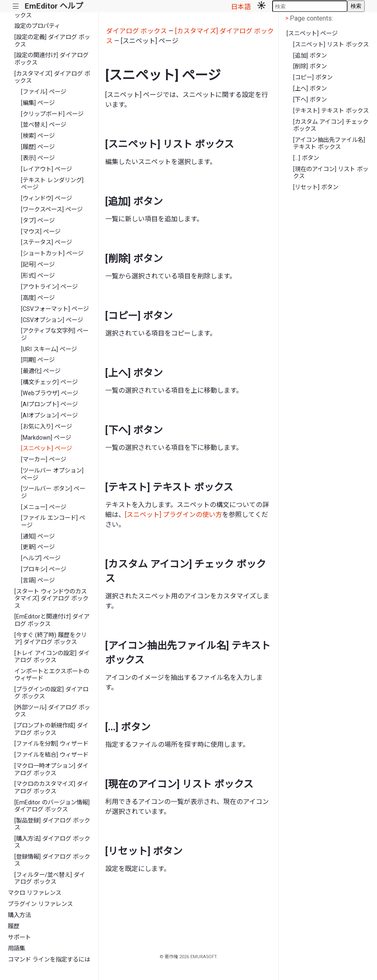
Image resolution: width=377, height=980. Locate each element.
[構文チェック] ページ (49, 382)
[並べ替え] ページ (44, 125)
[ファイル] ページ (44, 92)
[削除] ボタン (310, 66)
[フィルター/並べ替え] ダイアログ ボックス (50, 878)
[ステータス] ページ (46, 242)
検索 (356, 6)
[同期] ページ (38, 360)
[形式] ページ (38, 276)
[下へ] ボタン (310, 100)
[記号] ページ (38, 265)
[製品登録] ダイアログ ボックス (52, 824)
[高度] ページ (38, 298)
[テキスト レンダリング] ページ (52, 184)
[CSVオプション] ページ (52, 320)
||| (16, 6)
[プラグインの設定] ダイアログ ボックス (51, 693)
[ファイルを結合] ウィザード (51, 755)
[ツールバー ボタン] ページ (53, 492)
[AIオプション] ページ (49, 416)
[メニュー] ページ (44, 507)
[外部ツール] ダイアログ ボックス (52, 711)
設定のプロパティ (37, 26)
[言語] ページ (38, 580)
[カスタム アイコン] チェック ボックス (331, 125)
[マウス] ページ (41, 232)
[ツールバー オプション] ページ (52, 474)
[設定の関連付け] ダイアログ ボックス (51, 59)
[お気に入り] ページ (46, 427)
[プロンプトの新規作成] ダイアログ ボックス (51, 729)
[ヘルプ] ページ (41, 558)
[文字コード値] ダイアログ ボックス (52, 12)
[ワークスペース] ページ (52, 210)
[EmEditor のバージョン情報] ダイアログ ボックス (52, 806)
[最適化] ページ (41, 371)
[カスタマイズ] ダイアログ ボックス (52, 77)
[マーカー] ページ (44, 460)
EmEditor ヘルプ (54, 6)
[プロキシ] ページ (44, 569)
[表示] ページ (38, 158)
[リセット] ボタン (316, 187)
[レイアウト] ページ (46, 169)
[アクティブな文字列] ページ (55, 334)
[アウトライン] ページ (49, 287)
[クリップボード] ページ (52, 114)
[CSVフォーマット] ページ (55, 309)
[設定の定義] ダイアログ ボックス (52, 41)
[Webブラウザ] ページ (50, 393)
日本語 (241, 7)
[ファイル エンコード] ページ (53, 521)
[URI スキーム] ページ (49, 349)
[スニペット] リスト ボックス (331, 45)
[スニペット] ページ (46, 448)
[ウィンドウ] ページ (46, 198)
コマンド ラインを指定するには (49, 960)
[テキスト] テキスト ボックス (331, 111)
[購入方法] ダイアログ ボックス (52, 842)
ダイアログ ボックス (136, 31)
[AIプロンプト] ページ (49, 404)
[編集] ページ (38, 103)
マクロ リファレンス (35, 893)
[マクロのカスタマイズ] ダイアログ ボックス (51, 788)
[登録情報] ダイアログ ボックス (52, 860)
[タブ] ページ (38, 221)
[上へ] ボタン (310, 89)
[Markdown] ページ (46, 438)
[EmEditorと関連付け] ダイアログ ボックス (52, 620)
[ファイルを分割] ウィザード (51, 744)
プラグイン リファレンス (40, 904)
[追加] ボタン (310, 56)
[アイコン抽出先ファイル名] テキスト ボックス (329, 144)
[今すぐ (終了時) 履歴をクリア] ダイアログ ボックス (51, 639)
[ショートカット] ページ (52, 254)
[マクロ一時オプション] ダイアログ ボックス (51, 769)
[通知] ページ (38, 536)
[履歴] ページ (38, 147)
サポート (19, 937)
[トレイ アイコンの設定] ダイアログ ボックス (52, 657)
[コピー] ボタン (313, 78)
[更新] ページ (38, 547)
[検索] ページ (38, 136)
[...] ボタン (306, 158)
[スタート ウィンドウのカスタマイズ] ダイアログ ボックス (51, 599)
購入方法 (19, 915)
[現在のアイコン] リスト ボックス (331, 173)
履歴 (14, 926)
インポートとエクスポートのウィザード (52, 675)
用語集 (16, 949)
